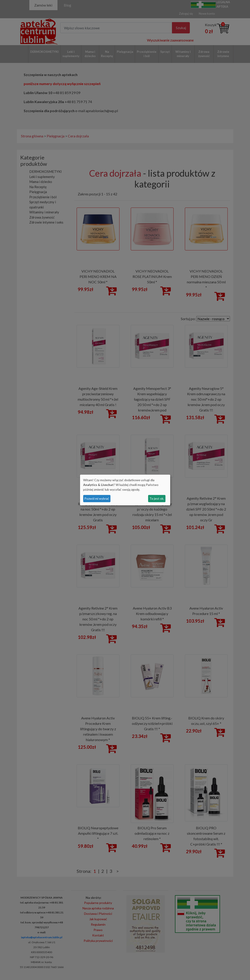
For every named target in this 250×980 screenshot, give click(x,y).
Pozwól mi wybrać (97, 498)
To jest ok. (157, 498)
